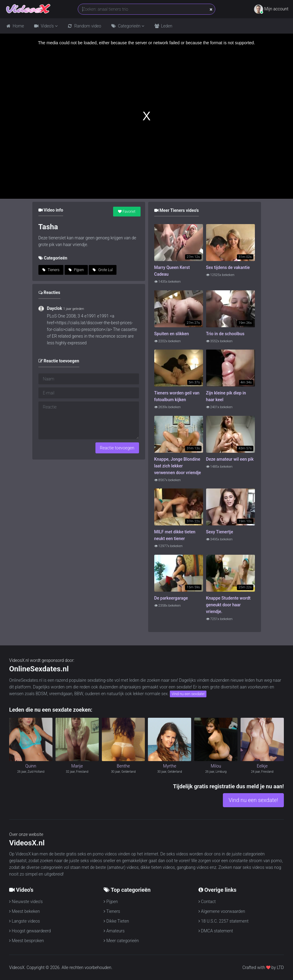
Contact (207, 902)
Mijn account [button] (271, 9)
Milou (216, 766)
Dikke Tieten (116, 921)
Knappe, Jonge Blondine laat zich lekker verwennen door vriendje (178, 466)
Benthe (123, 766)
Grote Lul (103, 270)
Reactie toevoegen (117, 448)
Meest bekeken (25, 911)
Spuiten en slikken (172, 334)
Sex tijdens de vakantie (228, 267)
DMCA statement (216, 931)
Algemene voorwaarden (222, 911)
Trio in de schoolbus (225, 334)
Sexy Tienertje (220, 532)
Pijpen (76, 270)
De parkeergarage (171, 598)
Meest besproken (27, 941)
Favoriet (127, 212)
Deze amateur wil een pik (230, 459)
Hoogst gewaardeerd (30, 931)
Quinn (31, 766)
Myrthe (170, 766)
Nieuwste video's (26, 902)
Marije (77, 766)
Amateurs (114, 931)
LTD (280, 967)
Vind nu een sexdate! (188, 694)
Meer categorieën (121, 941)
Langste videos (25, 921)
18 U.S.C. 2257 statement (224, 921)
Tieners (51, 270)
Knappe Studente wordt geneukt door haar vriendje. (228, 605)
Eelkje (262, 766)
